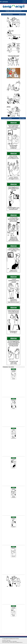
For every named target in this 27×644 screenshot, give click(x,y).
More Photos (22, 14)
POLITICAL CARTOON (7, 14)
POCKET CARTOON (7, 118)
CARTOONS (4, 2)
